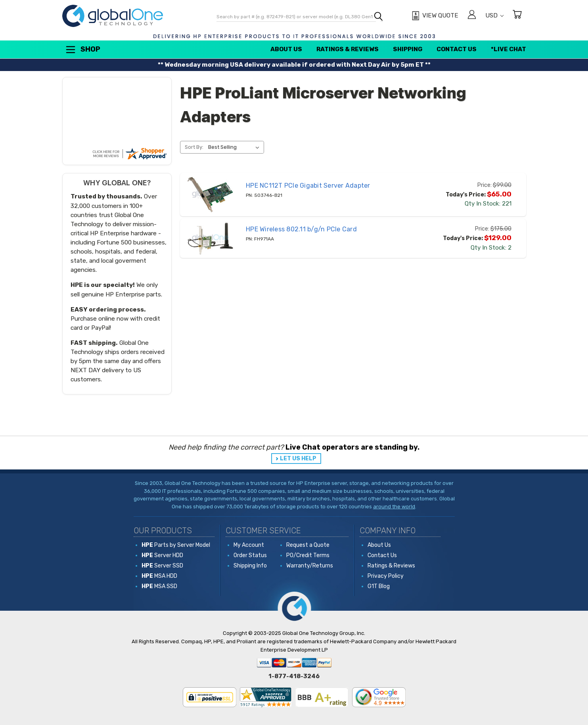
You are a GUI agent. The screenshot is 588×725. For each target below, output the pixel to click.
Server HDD (162, 555)
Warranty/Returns (310, 566)
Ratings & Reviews (348, 49)
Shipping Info (250, 566)
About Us (286, 49)
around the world (394, 507)
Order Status (250, 555)
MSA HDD (159, 576)
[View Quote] (434, 16)
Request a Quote (308, 545)
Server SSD (162, 566)
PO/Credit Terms (308, 555)
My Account (249, 545)
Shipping (408, 49)
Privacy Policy (386, 576)
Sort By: (194, 147)
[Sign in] (472, 16)
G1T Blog (379, 586)
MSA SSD (159, 586)
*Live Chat (509, 49)
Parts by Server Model (176, 545)
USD (494, 15)
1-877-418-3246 (294, 676)
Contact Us (457, 49)
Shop (82, 50)
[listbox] (235, 147)
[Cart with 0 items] (517, 16)
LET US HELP (298, 459)
